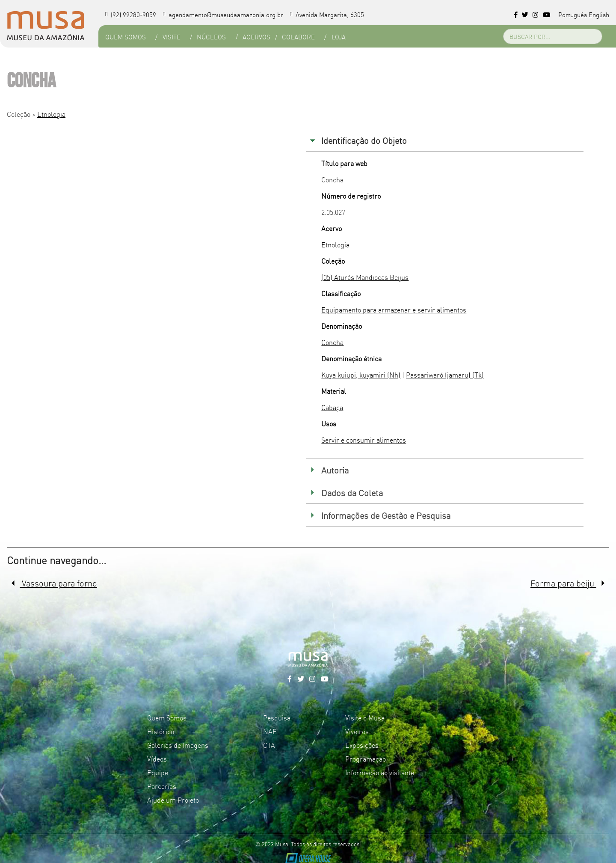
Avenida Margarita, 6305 (327, 14)
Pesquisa (277, 717)
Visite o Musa (365, 717)
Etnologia (51, 114)
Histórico (161, 731)
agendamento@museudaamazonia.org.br (223, 14)
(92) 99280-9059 (131, 14)
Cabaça (332, 407)
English (599, 14)
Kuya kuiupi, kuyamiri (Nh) (361, 375)
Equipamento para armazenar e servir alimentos (394, 309)
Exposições (362, 745)
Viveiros (357, 731)
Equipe (158, 772)
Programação (366, 759)
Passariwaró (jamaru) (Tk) (445, 375)
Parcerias (162, 786)
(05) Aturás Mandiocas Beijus (365, 277)
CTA (269, 745)
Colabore (298, 37)
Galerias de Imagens (178, 745)
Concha (332, 342)
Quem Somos (126, 37)
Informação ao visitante (380, 772)
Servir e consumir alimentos (364, 440)
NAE (270, 731)
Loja (339, 37)
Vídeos (157, 759)
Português (573, 14)
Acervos (256, 37)
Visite (172, 37)
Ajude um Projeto (173, 800)
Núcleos (211, 37)
